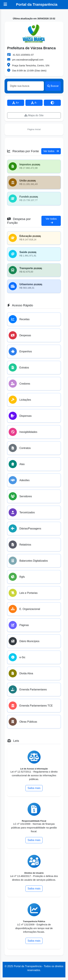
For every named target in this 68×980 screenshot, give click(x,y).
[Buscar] (26, 86)
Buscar (53, 86)
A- (34, 103)
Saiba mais (34, 788)
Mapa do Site (34, 115)
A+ (16, 103)
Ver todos (51, 151)
